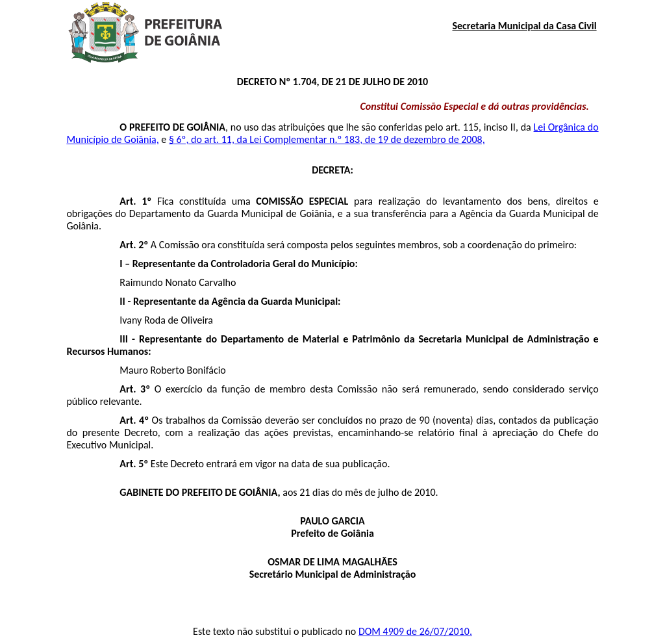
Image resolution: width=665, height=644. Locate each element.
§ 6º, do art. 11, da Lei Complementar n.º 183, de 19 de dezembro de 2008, (327, 139)
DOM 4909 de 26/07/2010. (415, 631)
